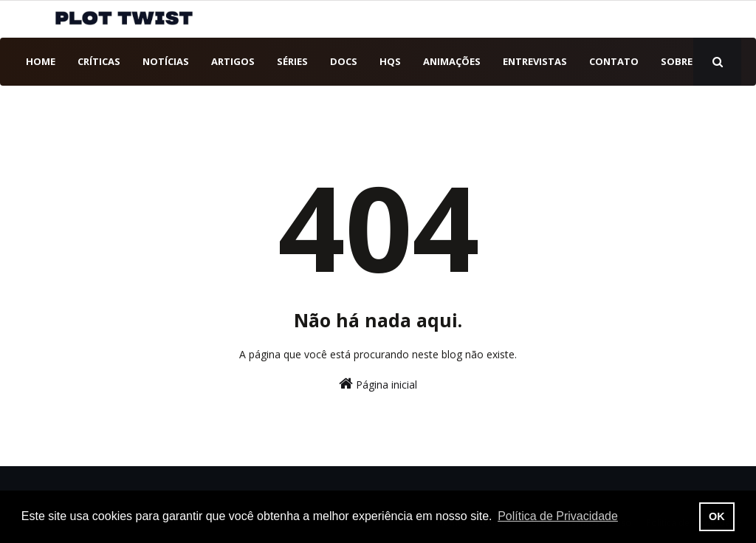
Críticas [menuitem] (99, 61)
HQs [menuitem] (390, 61)
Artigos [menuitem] (233, 61)
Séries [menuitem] (292, 61)
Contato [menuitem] (614, 61)
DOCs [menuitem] (344, 61)
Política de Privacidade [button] (558, 516)
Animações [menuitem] (452, 61)
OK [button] (717, 516)
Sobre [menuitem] (677, 61)
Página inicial (378, 384)
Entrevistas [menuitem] (535, 61)
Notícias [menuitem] (166, 61)
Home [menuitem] (41, 61)
